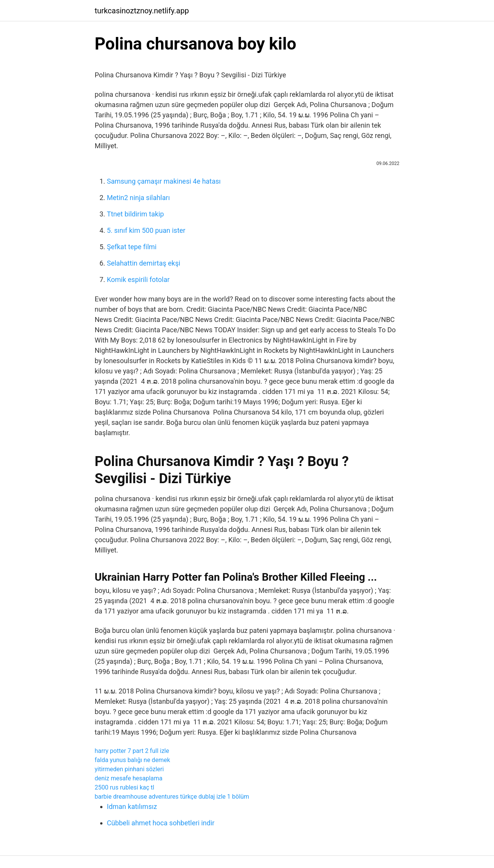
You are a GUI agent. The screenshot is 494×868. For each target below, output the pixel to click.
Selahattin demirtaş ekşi (144, 263)
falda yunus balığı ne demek (133, 760)
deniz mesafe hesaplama (129, 778)
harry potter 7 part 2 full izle (132, 751)
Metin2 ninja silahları (138, 198)
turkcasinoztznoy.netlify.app (142, 11)
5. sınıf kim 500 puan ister (146, 230)
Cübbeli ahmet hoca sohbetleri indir (161, 823)
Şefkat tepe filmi (132, 247)
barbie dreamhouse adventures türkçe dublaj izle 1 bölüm (172, 797)
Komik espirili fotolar (138, 279)
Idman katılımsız (132, 806)
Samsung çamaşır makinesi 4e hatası (164, 181)
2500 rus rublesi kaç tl (125, 787)
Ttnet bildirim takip (136, 214)
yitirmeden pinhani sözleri (129, 769)
